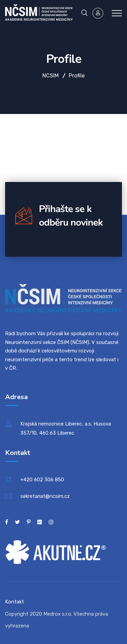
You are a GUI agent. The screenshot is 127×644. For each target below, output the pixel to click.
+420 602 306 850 (42, 480)
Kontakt (15, 602)
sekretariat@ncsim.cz (45, 496)
